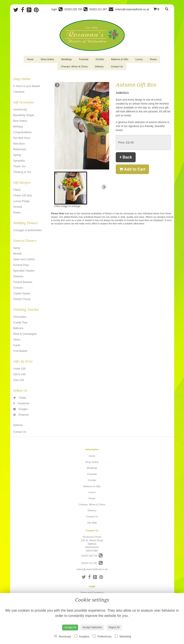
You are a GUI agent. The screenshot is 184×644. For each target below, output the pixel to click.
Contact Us (117, 66)
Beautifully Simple (24, 115)
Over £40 (19, 380)
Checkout (19, 92)
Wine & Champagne (25, 334)
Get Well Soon (22, 138)
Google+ (21, 409)
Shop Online (47, 59)
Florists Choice (22, 299)
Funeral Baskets (23, 282)
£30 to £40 (20, 374)
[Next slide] (104, 187)
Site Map (92, 523)
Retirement (20, 149)
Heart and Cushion (24, 259)
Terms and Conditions (92, 593)
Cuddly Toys (20, 323)
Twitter (20, 398)
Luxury (139, 59)
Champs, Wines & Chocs (74, 66)
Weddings (66, 59)
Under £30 (19, 369)
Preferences (102, 636)
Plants (17, 190)
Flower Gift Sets (23, 195)
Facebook (21, 403)
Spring (17, 155)
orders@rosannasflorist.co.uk (92, 569)
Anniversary (20, 110)
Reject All (114, 627)
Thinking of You (22, 172)
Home (30, 59)
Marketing (123, 636)
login (54, 9)
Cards (17, 345)
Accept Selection (92, 627)
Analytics (82, 636)
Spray (17, 248)
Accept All (70, 627)
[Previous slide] (60, 187)
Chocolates (20, 317)
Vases (17, 340)
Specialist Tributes (24, 271)
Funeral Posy (21, 265)
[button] (71, 188)
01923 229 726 (92, 556)
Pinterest (21, 415)
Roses (153, 59)
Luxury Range (22, 201)
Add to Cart (132, 169)
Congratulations (23, 132)
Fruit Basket (20, 351)
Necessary (63, 636)
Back (126, 157)
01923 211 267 (92, 563)
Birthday (18, 127)
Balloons (18, 328)
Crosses (18, 288)
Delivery (99, 66)
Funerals (84, 59)
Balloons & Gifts (120, 59)
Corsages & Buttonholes (27, 230)
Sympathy (19, 161)
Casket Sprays (22, 293)
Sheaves (18, 276)
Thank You (20, 166)
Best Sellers (20, 121)
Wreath (18, 254)
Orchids (100, 59)
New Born (19, 144)
